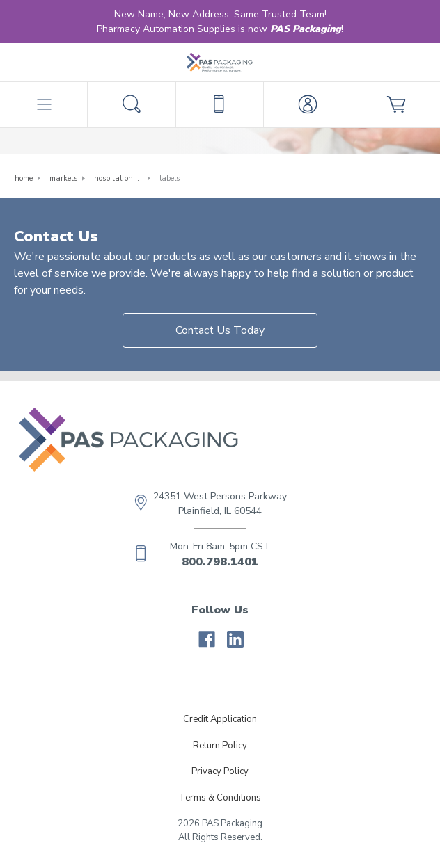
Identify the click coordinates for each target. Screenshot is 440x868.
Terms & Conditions (220, 798)
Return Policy (220, 746)
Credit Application (220, 719)
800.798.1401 (220, 562)
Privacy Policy (220, 771)
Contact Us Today (220, 330)
